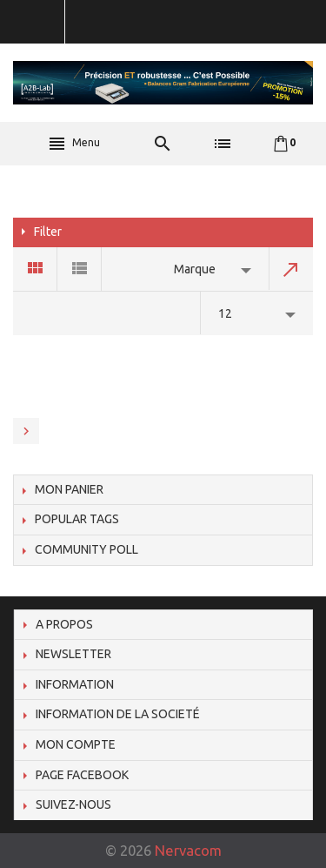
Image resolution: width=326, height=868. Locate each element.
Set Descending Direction (291, 269)
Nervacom (188, 850)
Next (26, 431)
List (80, 269)
